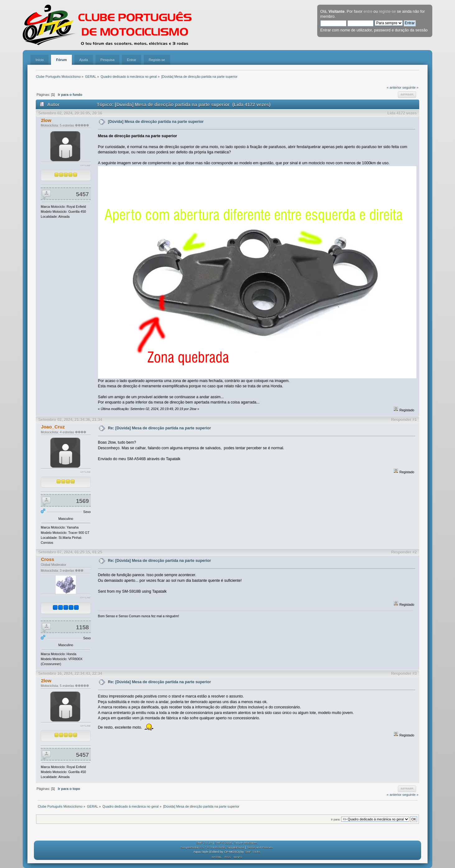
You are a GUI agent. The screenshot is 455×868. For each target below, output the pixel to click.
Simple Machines (246, 843)
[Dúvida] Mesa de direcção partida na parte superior (156, 122)
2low (46, 120)
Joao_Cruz (53, 427)
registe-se (387, 12)
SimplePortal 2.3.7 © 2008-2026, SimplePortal (212, 847)
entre (368, 12)
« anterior (394, 87)
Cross (48, 559)
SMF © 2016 (223, 843)
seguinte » (411, 87)
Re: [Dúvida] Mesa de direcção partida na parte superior (159, 428)
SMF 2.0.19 (204, 843)
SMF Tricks (253, 852)
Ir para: (336, 819)
